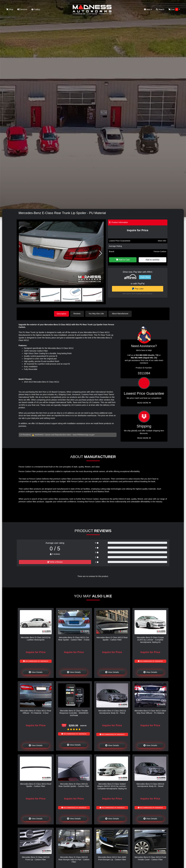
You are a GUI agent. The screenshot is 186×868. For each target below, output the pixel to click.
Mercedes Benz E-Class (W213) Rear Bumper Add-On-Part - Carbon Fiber (74, 859)
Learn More (145, 277)
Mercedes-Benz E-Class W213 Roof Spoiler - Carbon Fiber (36, 785)
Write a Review (55, 562)
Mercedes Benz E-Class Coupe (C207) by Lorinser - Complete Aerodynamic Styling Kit (150, 640)
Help (148, 9)
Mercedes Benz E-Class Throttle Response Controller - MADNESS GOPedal (74, 713)
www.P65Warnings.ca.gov (84, 434)
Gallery (36, 9)
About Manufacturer (121, 314)
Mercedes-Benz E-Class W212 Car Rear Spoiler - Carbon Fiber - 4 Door (74, 638)
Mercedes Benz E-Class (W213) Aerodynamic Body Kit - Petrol (112, 712)
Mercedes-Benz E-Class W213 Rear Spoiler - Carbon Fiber (112, 638)
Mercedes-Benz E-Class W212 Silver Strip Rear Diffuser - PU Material (150, 712)
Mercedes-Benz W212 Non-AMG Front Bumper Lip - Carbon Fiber (112, 858)
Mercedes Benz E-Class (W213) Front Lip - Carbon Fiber (36, 858)
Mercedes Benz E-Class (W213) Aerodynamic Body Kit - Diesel (150, 785)
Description (62, 314)
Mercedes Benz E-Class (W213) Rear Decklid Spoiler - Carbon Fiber (74, 785)
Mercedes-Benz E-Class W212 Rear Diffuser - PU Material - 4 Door (36, 712)
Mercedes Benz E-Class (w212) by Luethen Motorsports (36, 638)
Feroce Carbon (160, 251)
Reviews (78, 314)
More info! (162, 241)
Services (22, 9)
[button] (101, 253)
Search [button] (160, 9)
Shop (10, 9)
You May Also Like (97, 314)
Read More (144, 402)
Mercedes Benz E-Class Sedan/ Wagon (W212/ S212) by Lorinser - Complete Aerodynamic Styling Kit (112, 786)
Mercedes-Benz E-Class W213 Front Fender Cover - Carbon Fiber (150, 858)
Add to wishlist (152, 260)
